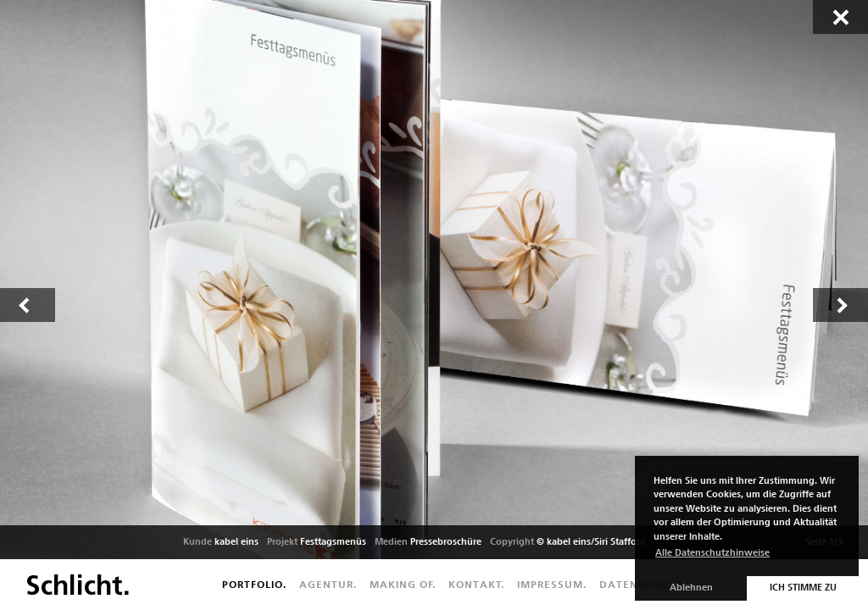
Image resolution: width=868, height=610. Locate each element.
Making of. (403, 585)
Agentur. (328, 585)
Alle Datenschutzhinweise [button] (712, 553)
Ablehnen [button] (691, 588)
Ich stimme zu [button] (803, 588)
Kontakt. (476, 585)
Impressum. (552, 585)
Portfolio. (254, 585)
